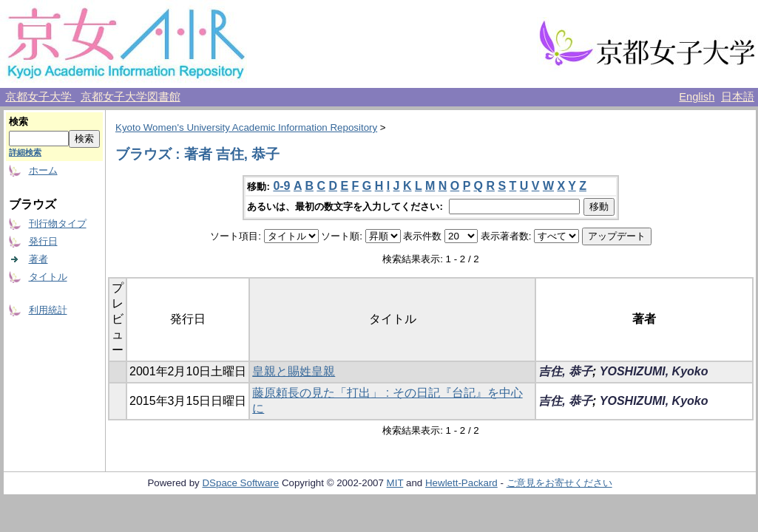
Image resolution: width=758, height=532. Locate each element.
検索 (18, 122)
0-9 (281, 186)
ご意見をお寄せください (559, 483)
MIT (395, 483)
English (697, 97)
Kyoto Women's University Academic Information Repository (246, 127)
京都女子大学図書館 (131, 97)
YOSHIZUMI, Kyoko (654, 371)
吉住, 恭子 (565, 371)
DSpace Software (240, 483)
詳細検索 (25, 152)
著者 (38, 259)
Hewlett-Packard (461, 483)
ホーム (43, 170)
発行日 (43, 241)
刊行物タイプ (58, 224)
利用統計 (48, 310)
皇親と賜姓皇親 (294, 371)
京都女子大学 (40, 97)
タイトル (48, 277)
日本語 (738, 97)
